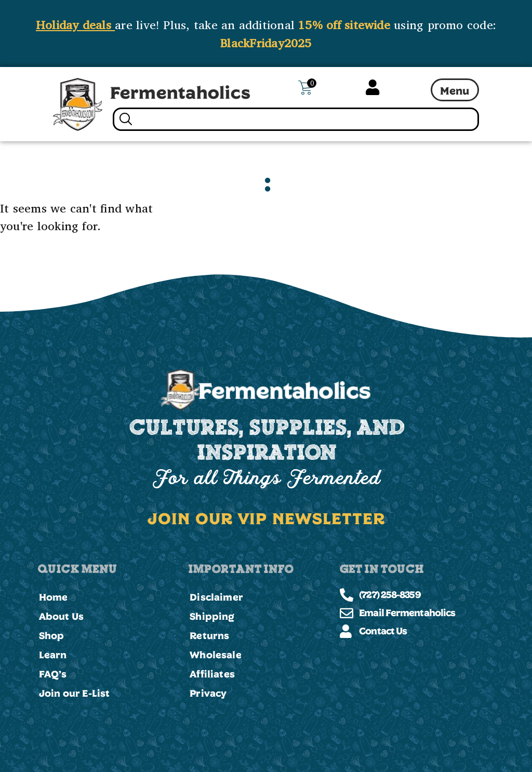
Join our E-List (75, 693)
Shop (52, 635)
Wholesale (216, 655)
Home (54, 597)
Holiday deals (75, 24)
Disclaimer (216, 597)
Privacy (208, 693)
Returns (209, 635)
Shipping (212, 616)
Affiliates (212, 674)
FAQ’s (53, 674)
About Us (61, 616)
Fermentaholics (181, 92)
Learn (53, 655)
